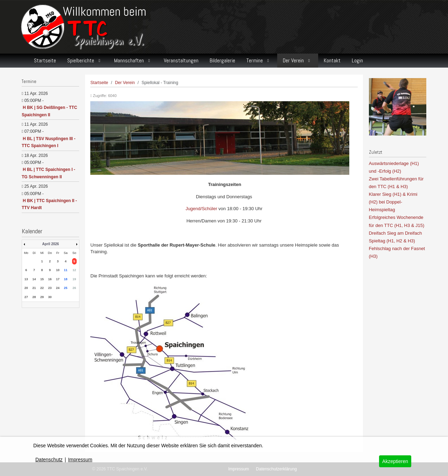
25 (65, 288)
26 (74, 288)
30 (50, 297)
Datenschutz (49, 460)
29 (42, 297)
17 (58, 279)
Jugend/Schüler (201, 209)
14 (34, 279)
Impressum (80, 460)
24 (58, 288)
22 (42, 288)
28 (34, 297)
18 (65, 279)
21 (34, 288)
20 (26, 288)
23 (50, 288)
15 (42, 279)
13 (26, 279)
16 (50, 279)
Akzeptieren (395, 461)
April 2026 (51, 244)
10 (58, 270)
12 (74, 270)
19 (74, 279)
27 (26, 297)
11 (65, 270)
